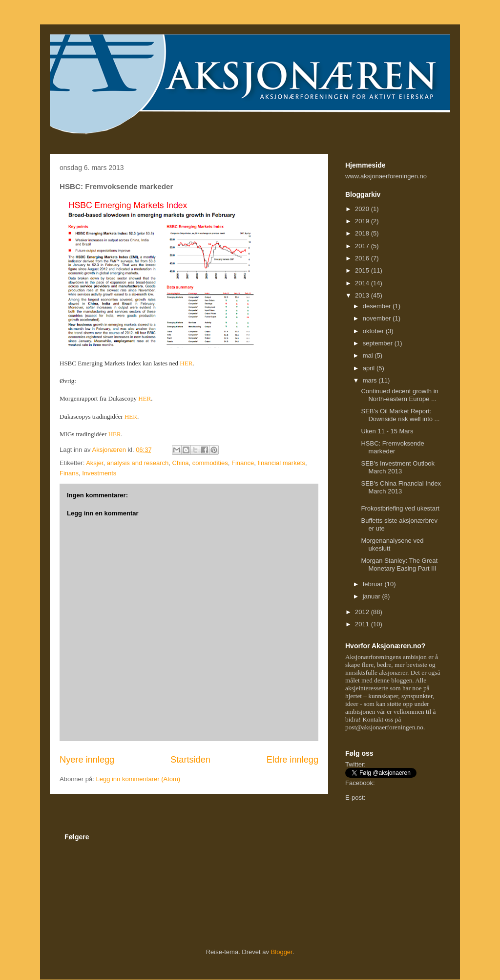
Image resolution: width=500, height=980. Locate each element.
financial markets (281, 463)
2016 (363, 258)
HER (186, 363)
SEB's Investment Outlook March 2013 (398, 467)
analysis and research (138, 463)
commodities (210, 463)
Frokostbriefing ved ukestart (400, 508)
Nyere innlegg (87, 760)
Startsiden (190, 760)
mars (371, 380)
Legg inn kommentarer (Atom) (138, 779)
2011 (363, 624)
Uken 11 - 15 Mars (387, 431)
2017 (363, 246)
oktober (374, 331)
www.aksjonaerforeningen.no (386, 176)
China (181, 463)
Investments (99, 473)
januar (373, 596)
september (379, 343)
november (378, 318)
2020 (363, 209)
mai (369, 355)
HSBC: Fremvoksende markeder (392, 447)
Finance (243, 463)
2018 (363, 233)
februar (374, 584)
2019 (363, 221)
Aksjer (94, 463)
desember (378, 306)
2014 (363, 283)
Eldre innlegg (292, 760)
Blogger (282, 952)
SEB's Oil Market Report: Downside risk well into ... (400, 415)
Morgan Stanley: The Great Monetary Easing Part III (399, 565)
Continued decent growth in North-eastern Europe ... (399, 395)
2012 (363, 612)
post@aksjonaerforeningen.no (384, 727)
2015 (363, 270)
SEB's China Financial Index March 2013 (401, 487)
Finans (69, 473)
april (370, 368)
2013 (363, 295)
